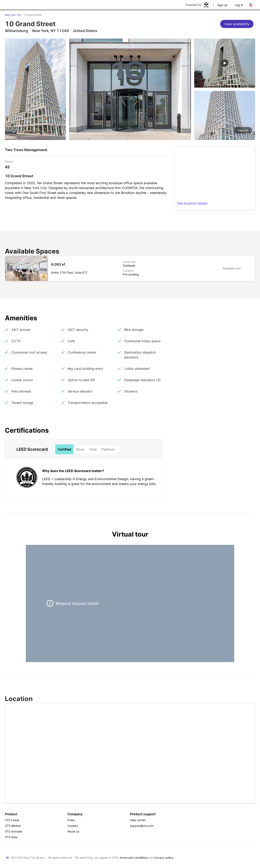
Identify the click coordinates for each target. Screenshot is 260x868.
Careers (73, 826)
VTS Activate (14, 831)
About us (73, 831)
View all (243, 130)
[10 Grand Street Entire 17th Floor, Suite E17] (130, 268)
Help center (138, 820)
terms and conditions (134, 858)
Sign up (222, 5)
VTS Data (11, 837)
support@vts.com (142, 826)
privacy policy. (164, 858)
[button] (44, 277)
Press (71, 820)
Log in (239, 5)
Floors (9, 161)
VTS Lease (12, 820)
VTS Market (13, 826)
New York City (13, 15)
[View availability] (237, 24)
